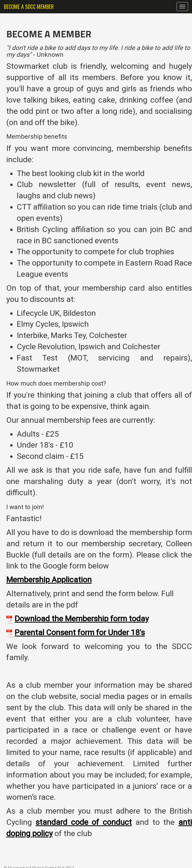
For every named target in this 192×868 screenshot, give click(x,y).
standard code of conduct (84, 822)
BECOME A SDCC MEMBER (29, 7)
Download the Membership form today (82, 619)
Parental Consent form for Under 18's (80, 632)
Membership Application (49, 580)
